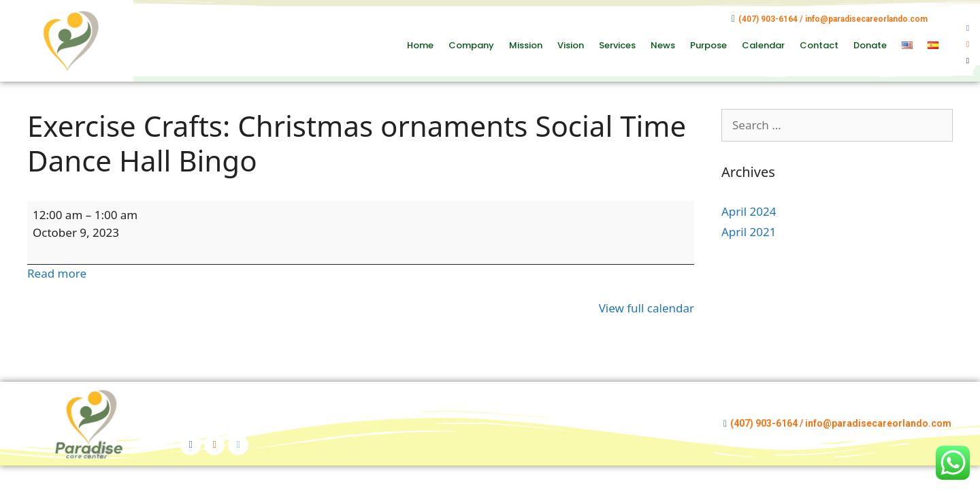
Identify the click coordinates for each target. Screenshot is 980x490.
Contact (819, 45)
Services (617, 45)
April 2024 (749, 211)
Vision (571, 45)
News (663, 45)
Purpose (708, 45)
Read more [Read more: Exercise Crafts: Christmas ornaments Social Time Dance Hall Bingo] (57, 273)
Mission (526, 45)
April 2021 (749, 232)
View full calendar (647, 308)
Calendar (763, 45)
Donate (870, 45)
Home (420, 45)
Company (471, 45)
